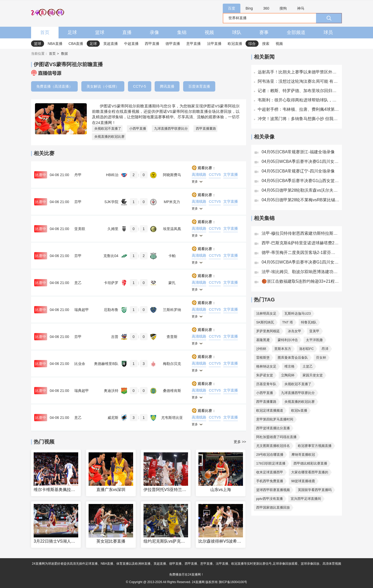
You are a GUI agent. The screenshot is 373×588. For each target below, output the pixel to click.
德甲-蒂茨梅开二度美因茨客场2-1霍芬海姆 (300, 253)
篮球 (100, 32)
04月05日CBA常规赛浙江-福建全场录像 (298, 152)
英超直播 (111, 44)
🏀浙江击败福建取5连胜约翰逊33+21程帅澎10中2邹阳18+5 (300, 281)
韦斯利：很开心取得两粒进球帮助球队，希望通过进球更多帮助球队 (299, 100)
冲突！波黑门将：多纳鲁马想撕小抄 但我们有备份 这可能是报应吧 (299, 119)
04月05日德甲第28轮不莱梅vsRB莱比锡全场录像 (300, 200)
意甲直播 (193, 44)
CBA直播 (76, 44)
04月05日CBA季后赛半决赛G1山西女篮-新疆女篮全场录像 (300, 181)
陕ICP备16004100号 (233, 582)
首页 (45, 32)
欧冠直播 (235, 44)
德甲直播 (173, 44)
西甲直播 (152, 44)
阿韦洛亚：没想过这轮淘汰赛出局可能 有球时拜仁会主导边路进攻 (299, 81)
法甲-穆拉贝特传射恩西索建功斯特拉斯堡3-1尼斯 (300, 233)
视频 (209, 32)
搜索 (266, 44)
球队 (237, 32)
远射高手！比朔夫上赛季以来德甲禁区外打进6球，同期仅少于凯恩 (299, 72)
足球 (72, 32)
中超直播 (131, 44)
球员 (328, 32)
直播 (127, 32)
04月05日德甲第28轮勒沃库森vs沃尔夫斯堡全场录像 (300, 190)
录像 (154, 32)
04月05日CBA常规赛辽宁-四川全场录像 (298, 171)
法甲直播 (214, 44)
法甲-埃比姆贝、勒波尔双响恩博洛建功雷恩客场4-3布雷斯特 (300, 272)
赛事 (264, 32)
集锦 (182, 32)
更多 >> (240, 442)
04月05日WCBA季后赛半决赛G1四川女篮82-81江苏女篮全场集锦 (300, 262)
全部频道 (296, 32)
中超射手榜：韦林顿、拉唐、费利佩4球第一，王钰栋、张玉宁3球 (299, 109)
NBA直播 (55, 44)
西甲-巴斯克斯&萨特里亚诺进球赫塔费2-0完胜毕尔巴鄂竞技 (300, 243)
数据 (64, 54)
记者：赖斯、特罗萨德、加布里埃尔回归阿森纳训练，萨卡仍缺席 (299, 91)
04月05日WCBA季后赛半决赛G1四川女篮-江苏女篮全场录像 (300, 161)
